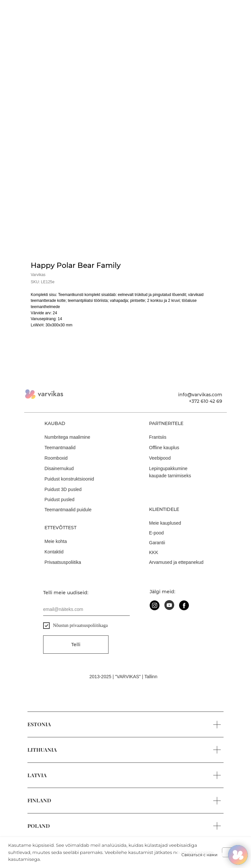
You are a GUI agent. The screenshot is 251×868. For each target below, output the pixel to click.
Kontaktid (54, 552)
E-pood (156, 533)
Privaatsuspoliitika (63, 562)
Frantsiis (158, 437)
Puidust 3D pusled (63, 489)
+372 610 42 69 (206, 401)
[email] (86, 609)
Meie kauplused (165, 523)
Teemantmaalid (60, 448)
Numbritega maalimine (67, 437)
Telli (76, 645)
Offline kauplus (164, 448)
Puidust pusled (59, 500)
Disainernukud (59, 468)
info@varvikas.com (200, 395)
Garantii (157, 543)
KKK (154, 552)
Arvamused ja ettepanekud (176, 562)
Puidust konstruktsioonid (69, 479)
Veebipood (160, 458)
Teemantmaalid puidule (68, 510)
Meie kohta (56, 541)
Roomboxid (56, 458)
